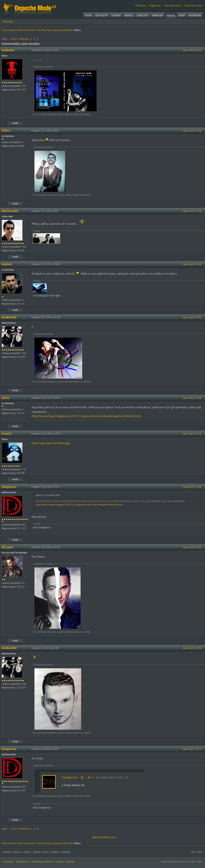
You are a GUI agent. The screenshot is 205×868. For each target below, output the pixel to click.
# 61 (198, 50)
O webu (59, 862)
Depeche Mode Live (103, 837)
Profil (15, 123)
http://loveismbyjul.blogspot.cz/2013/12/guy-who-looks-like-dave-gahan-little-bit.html (86, 416)
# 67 (198, 434)
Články (116, 15)
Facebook (195, 15)
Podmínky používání (42, 862)
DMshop (55, 852)
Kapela (129, 15)
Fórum (171, 16)
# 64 (198, 264)
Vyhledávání (22, 862)
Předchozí (24, 39)
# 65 (198, 317)
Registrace (155, 5)
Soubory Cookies (193, 5)
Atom (199, 852)
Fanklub (157, 15)
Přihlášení (141, 5)
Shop (182, 15)
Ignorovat (188, 50)
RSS (193, 852)
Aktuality (102, 15)
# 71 (198, 749)
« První (13, 39)
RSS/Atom (8, 862)
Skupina (17, 852)
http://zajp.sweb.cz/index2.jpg (51, 443)
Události (142, 15)
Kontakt (70, 862)
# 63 (198, 211)
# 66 (198, 398)
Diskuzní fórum (16, 30)
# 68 (198, 487)
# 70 (198, 648)
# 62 (198, 131)
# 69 (198, 547)
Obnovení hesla (173, 5)
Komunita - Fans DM (35, 30)
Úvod (88, 15)
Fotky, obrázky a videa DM (59, 30)
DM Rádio (8, 22)
